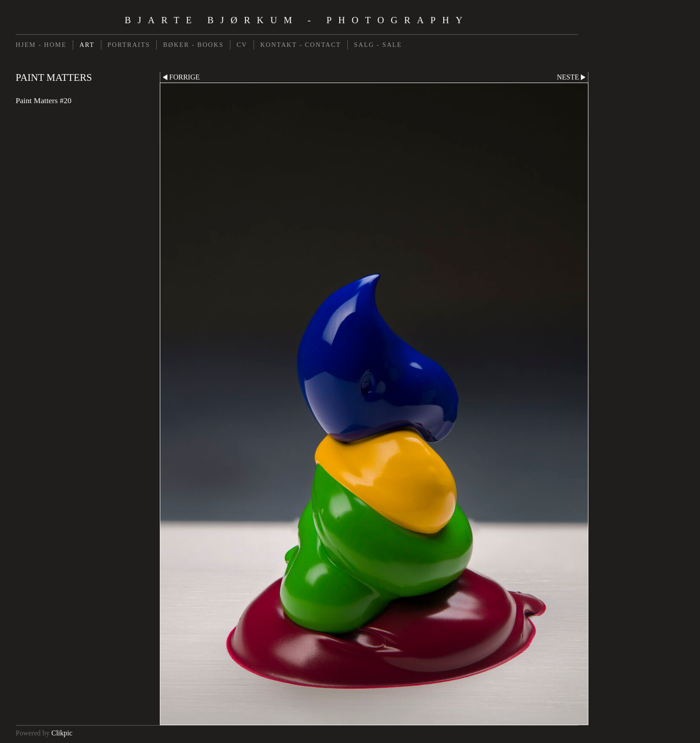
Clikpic (62, 733)
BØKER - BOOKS (193, 45)
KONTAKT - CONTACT (301, 45)
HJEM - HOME (41, 45)
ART (87, 45)
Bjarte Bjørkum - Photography (297, 20)
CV (242, 45)
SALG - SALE (378, 45)
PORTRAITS (129, 45)
